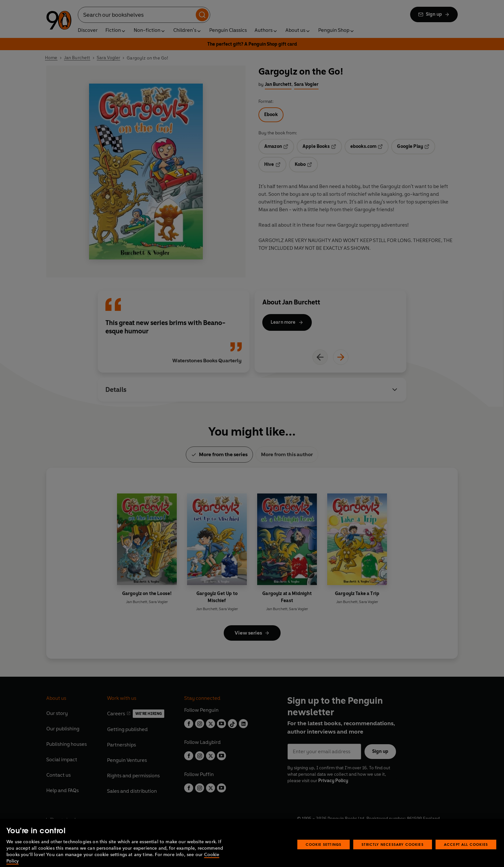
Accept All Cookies (466, 854)
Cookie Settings (324, 854)
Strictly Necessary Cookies (393, 854)
